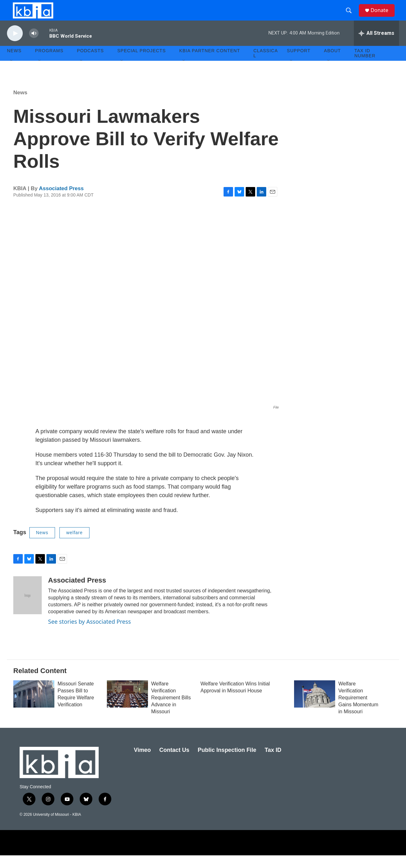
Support (298, 63)
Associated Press (61, 201)
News (20, 105)
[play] (15, 46)
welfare (74, 545)
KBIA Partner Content (210, 63)
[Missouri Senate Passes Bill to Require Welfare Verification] (34, 707)
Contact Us (174, 763)
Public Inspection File (227, 763)
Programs (49, 63)
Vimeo (142, 763)
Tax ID (273, 763)
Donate (383, 17)
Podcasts (90, 63)
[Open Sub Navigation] (12, 73)
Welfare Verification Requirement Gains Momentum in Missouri (358, 710)
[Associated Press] (28, 608)
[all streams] (376, 46)
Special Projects (141, 63)
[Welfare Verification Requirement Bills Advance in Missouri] (127, 707)
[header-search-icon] (351, 17)
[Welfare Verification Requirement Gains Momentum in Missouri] (315, 707)
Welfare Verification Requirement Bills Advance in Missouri (171, 710)
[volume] (34, 46)
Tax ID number (365, 66)
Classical (266, 66)
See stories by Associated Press (89, 634)
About (332, 63)
